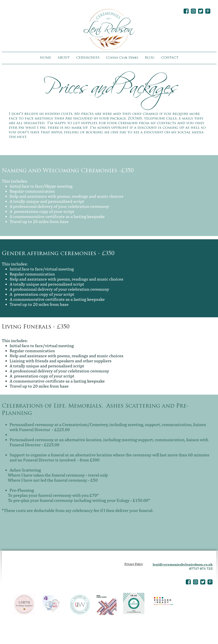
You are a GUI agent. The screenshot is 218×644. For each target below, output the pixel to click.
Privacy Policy (134, 564)
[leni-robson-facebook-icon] (186, 11)
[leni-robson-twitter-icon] (201, 11)
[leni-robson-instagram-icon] (193, 11)
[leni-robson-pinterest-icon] (208, 11)
